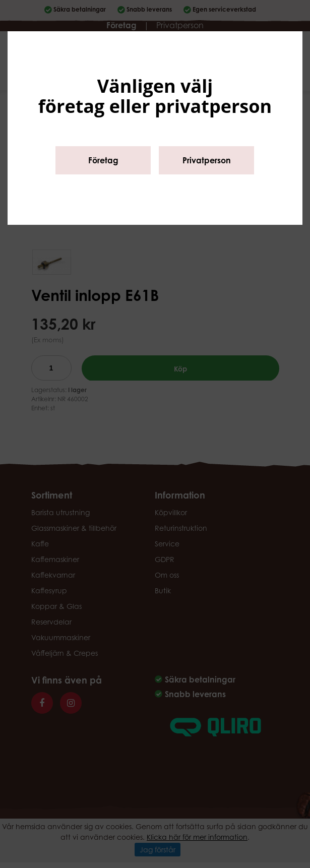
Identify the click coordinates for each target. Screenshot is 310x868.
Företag (103, 160)
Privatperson (207, 160)
